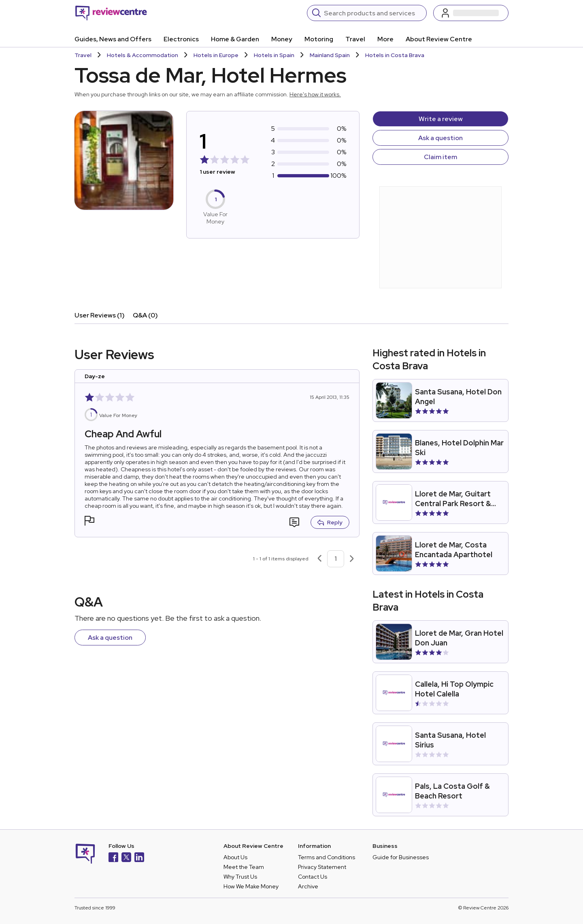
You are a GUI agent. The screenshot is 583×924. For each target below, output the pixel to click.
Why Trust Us (240, 877)
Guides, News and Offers (113, 39)
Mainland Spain (330, 55)
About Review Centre (439, 39)
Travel (355, 39)
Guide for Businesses (401, 857)
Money (282, 39)
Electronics (181, 39)
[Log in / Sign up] (471, 13)
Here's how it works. (315, 94)
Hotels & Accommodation (143, 55)
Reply (330, 522)
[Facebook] (113, 858)
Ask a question (440, 138)
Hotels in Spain (274, 55)
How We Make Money (251, 886)
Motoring (319, 39)
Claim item (440, 157)
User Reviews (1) (100, 315)
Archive (308, 886)
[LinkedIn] (139, 858)
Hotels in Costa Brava (395, 55)
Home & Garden (235, 39)
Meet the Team (244, 867)
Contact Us (313, 877)
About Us (235, 857)
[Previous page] (319, 559)
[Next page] (352, 559)
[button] (89, 522)
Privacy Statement (322, 867)
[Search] (373, 13)
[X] (126, 858)
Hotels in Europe (216, 55)
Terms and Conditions (327, 857)
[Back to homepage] (111, 13)
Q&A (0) (145, 315)
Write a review (441, 119)
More (385, 39)
